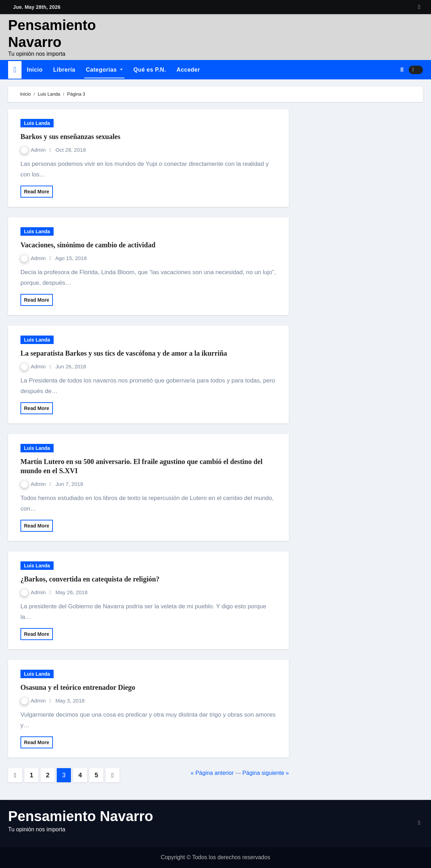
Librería (64, 70)
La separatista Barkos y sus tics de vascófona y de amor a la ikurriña (124, 353)
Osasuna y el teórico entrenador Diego (78, 687)
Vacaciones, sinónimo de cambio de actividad (88, 245)
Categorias (105, 70)
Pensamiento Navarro (81, 816)
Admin (34, 150)
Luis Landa (37, 123)
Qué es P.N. (150, 70)
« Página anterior (212, 773)
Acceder (189, 70)
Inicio (35, 70)
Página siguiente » (266, 773)
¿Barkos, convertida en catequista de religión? (90, 579)
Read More (37, 192)
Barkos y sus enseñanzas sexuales (70, 137)
